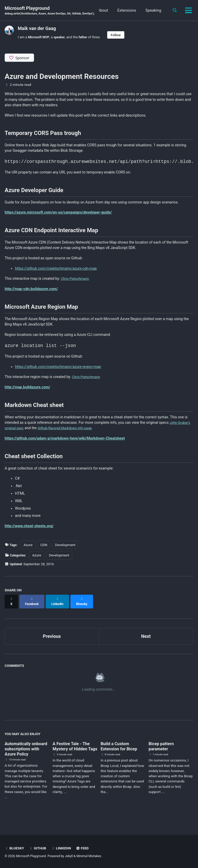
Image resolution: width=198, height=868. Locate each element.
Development (66, 551)
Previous (52, 637)
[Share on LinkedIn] (61, 605)
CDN (45, 551)
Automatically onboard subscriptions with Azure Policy (24, 753)
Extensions (151, 10)
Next (146, 637)
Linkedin (63, 848)
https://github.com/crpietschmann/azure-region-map (59, 371)
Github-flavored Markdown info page (84, 433)
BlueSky (15, 848)
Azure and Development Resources (62, 77)
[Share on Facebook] (34, 605)
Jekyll (69, 856)
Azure (29, 551)
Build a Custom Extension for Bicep (121, 748)
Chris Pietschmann (77, 282)
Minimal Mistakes (89, 856)
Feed (85, 848)
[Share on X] (12, 605)
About (127, 10)
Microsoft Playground (50, 11)
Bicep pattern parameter (162, 748)
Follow (121, 35)
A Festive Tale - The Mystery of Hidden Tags (73, 750)
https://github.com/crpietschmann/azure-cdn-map (56, 272)
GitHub (39, 848)
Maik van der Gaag (37, 28)
